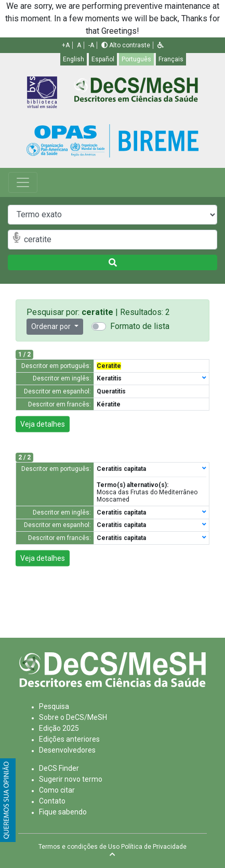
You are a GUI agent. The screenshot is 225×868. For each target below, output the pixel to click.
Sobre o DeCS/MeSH (73, 717)
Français (171, 59)
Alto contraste (126, 45)
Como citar (57, 790)
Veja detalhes (43, 424)
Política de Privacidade (154, 847)
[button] (161, 45)
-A (91, 45)
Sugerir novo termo (71, 779)
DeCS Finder (59, 768)
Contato (52, 801)
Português (136, 59)
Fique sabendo (63, 812)
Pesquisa (54, 706)
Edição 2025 (59, 728)
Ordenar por (52, 326)
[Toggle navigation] (23, 182)
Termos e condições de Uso (79, 847)
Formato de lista (140, 326)
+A (66, 45)
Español (103, 59)
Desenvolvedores (67, 750)
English (74, 59)
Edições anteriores (69, 739)
